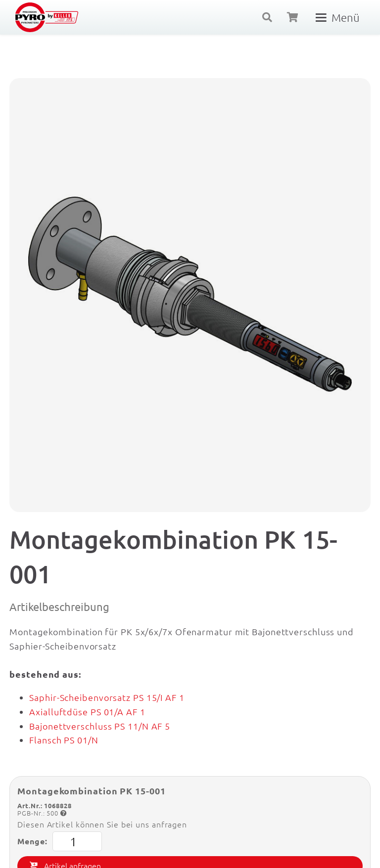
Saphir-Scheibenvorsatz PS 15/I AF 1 (107, 697)
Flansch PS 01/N (64, 740)
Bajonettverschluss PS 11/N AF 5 (100, 726)
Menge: (59, 841)
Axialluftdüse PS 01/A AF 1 (87, 712)
